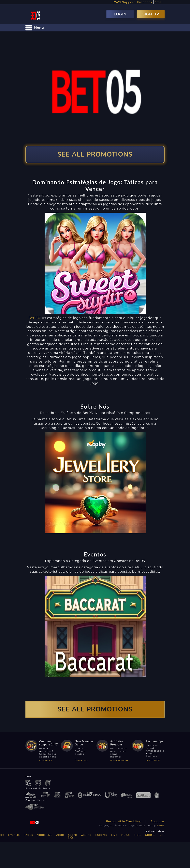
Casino (86, 835)
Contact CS (46, 760)
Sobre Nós (72, 836)
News (126, 835)
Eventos (14, 835)
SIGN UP (151, 14)
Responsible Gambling (124, 821)
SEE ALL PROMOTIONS (95, 154)
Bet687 (35, 318)
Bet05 (161, 825)
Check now (81, 760)
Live (114, 835)
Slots (137, 835)
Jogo (60, 835)
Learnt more (153, 760)
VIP (162, 835)
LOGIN (120, 14)
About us (158, 821)
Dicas (29, 835)
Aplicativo (45, 835)
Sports (150, 835)
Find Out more (119, 760)
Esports (101, 835)
